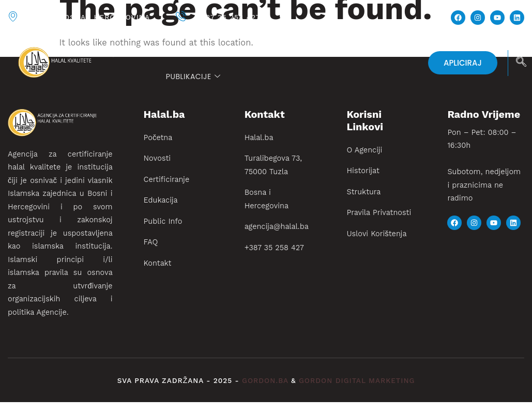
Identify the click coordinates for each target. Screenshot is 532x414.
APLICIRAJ (463, 63)
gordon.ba (267, 381)
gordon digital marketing (357, 381)
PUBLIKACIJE (193, 76)
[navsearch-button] (521, 63)
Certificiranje (298, 49)
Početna (183, 49)
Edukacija (376, 49)
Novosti (233, 49)
